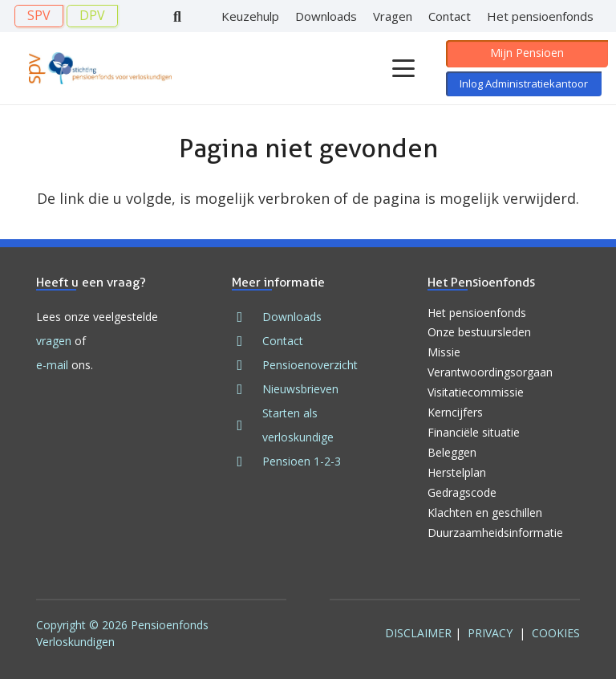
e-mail (52, 365)
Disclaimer (418, 633)
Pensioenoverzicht (310, 365)
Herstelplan (457, 472)
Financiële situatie (474, 432)
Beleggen (452, 452)
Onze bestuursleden (479, 332)
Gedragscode (462, 492)
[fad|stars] (247, 425)
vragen (54, 341)
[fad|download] (247, 317)
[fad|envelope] (247, 341)
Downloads (292, 317)
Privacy (490, 633)
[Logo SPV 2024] (100, 68)
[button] (403, 68)
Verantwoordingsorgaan (490, 372)
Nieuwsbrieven (300, 389)
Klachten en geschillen (485, 512)
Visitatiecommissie (476, 392)
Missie (444, 352)
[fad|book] (247, 461)
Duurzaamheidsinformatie (495, 533)
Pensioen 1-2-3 (302, 461)
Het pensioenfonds (477, 313)
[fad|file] (247, 365)
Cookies (556, 633)
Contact (283, 341)
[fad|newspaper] (247, 389)
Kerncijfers (455, 412)
